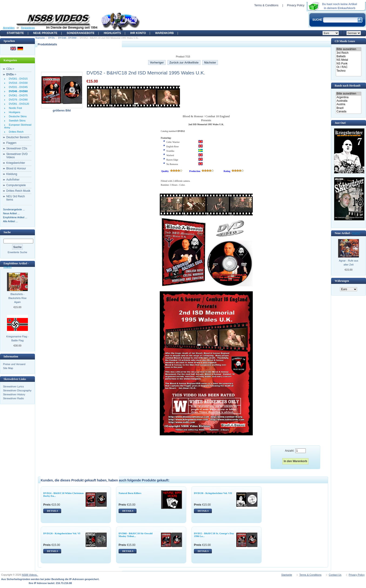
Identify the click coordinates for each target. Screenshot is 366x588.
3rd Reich (348, 53)
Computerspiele (16, 185)
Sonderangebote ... (14, 209)
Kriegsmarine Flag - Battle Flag (17, 338)
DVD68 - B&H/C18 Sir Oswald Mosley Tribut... (136, 535)
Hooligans (14, 112)
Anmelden (9, 28)
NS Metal (348, 60)
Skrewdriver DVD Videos (17, 156)
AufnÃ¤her (13, 180)
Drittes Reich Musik (18, 191)
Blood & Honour (16, 168)
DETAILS (52, 511)
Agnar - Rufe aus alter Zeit (348, 263)
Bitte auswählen (348, 49)
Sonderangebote (81, 33)
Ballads (348, 56)
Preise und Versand (14, 364)
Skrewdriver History (14, 394)
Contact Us (335, 575)
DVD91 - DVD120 (18, 104)
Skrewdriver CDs (17, 148)
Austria (348, 104)
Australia (348, 101)
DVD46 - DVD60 (67, 38)
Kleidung (12, 174)
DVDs (51, 38)
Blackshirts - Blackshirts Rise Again (17, 298)
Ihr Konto (138, 33)
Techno (348, 71)
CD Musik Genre (345, 41)
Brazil (348, 108)
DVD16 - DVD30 (18, 83)
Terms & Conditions (266, 5)
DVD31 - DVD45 (18, 87)
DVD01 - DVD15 (18, 79)
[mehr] (7, 267)
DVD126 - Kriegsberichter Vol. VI (62, 533)
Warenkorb (164, 33)
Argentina (348, 97)
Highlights (112, 33)
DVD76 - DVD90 (18, 100)
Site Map (8, 368)
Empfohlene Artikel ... (15, 217)
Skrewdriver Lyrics (13, 386)
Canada (348, 112)
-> (11, 74)
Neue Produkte (45, 33)
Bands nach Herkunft (348, 86)
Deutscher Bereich (18, 137)
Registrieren (28, 28)
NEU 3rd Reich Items (16, 198)
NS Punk (348, 64)
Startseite (15, 33)
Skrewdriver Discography (17, 390)
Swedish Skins (17, 121)
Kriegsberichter (16, 163)
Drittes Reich (15, 132)
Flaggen (11, 143)
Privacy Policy (296, 5)
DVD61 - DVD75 (18, 95)
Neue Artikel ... (11, 213)
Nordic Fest (15, 108)
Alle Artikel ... (10, 221)
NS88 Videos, (30, 575)
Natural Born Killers (130, 493)
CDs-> (10, 69)
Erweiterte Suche (17, 252)
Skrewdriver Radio (13, 398)
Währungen (342, 281)
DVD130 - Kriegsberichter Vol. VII (213, 493)
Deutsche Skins (17, 116)
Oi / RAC (348, 67)
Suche (7, 232)
